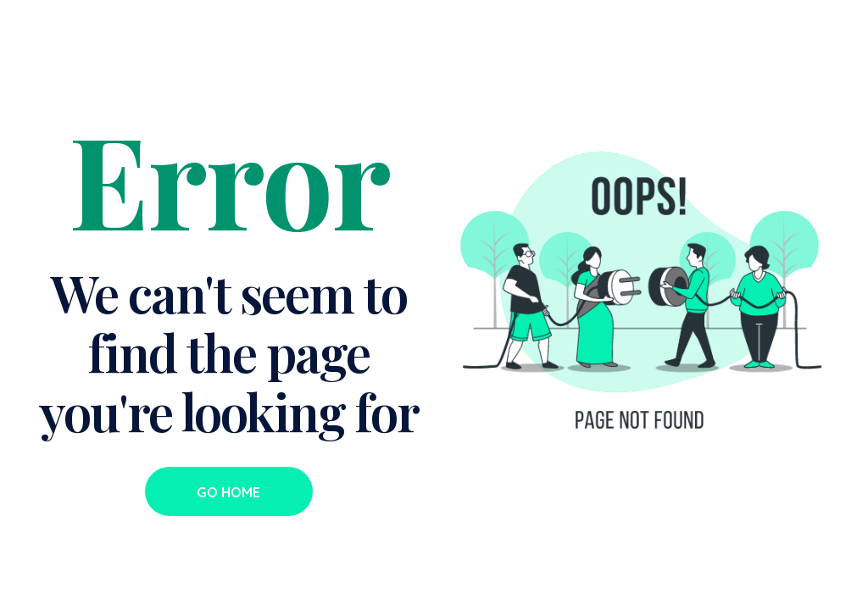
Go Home (228, 492)
